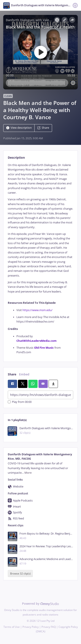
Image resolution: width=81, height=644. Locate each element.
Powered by (40, 604)
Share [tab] (12, 374)
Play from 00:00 (20, 402)
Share (43, 128)
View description (19, 128)
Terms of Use (12, 627)
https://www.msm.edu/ (37, 310)
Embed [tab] (24, 374)
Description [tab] (16, 157)
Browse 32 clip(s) (20, 574)
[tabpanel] (40, 259)
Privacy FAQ (49, 627)
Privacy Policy (31, 627)
